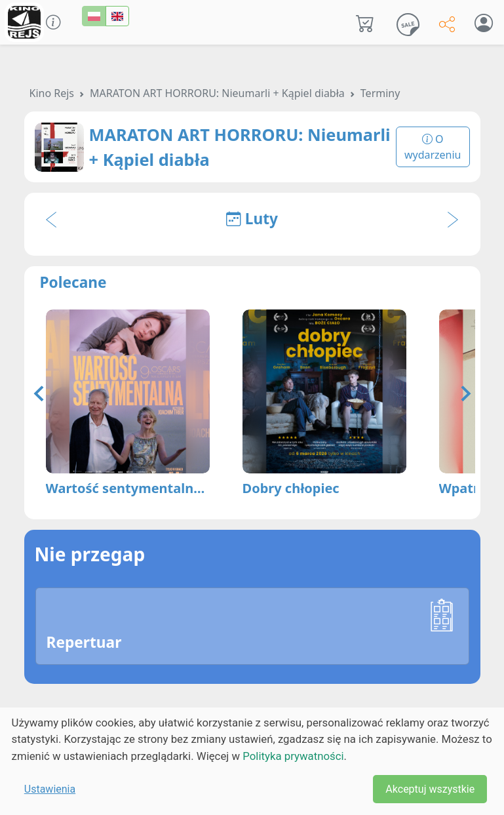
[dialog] (252, 761)
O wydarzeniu (433, 147)
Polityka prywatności (293, 756)
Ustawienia (50, 789)
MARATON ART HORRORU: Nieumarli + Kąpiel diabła (217, 93)
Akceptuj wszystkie (430, 789)
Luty (252, 219)
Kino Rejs (52, 93)
